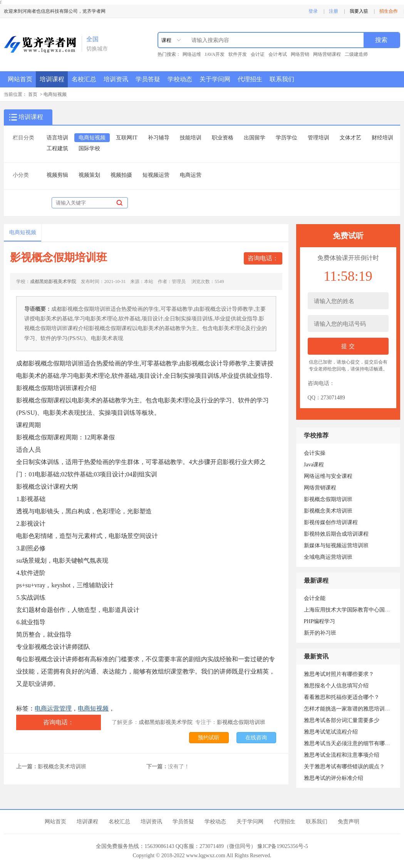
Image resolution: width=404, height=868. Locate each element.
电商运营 (191, 175)
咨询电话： (263, 258)
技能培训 (191, 138)
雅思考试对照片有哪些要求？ (339, 674)
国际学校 (89, 148)
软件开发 (238, 54)
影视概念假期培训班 (241, 722)
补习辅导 (159, 138)
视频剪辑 (57, 175)
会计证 (258, 54)
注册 (334, 11)
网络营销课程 (327, 54)
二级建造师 (356, 54)
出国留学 (255, 138)
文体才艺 (350, 138)
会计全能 (315, 598)
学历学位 (287, 138)
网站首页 (20, 79)
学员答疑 (148, 79)
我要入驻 (359, 11)
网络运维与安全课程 (328, 476)
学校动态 (180, 79)
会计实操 (315, 453)
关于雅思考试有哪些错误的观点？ (344, 767)
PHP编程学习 (320, 621)
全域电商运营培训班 (328, 557)
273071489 (333, 398)
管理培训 (319, 138)
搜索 (381, 40)
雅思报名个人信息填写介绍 (336, 686)
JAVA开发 (215, 54)
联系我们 (282, 79)
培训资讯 (116, 79)
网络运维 (192, 54)
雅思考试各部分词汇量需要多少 (342, 720)
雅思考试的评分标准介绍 (334, 778)
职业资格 (223, 138)
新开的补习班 (320, 633)
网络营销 (300, 54)
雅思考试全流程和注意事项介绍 (342, 755)
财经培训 (382, 138)
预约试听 (209, 738)
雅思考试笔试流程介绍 (331, 732)
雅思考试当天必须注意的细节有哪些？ (350, 743)
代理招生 (250, 79)
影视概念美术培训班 (62, 767)
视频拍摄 (121, 175)
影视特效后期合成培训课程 (336, 534)
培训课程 (52, 79)
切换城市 (97, 49)
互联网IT (127, 138)
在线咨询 (256, 738)
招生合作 (389, 11)
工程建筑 (57, 148)
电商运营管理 (53, 708)
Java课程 (314, 465)
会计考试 (278, 54)
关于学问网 (215, 79)
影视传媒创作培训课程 (331, 522)
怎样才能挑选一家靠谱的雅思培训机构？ (352, 709)
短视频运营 (156, 175)
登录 (313, 11)
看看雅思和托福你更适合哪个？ (342, 697)
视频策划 (89, 175)
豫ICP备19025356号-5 (282, 846)
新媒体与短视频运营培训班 (336, 545)
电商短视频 (55, 94)
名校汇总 (84, 79)
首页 (33, 94)
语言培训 (57, 138)
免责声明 (349, 822)
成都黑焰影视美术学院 (53, 282)
